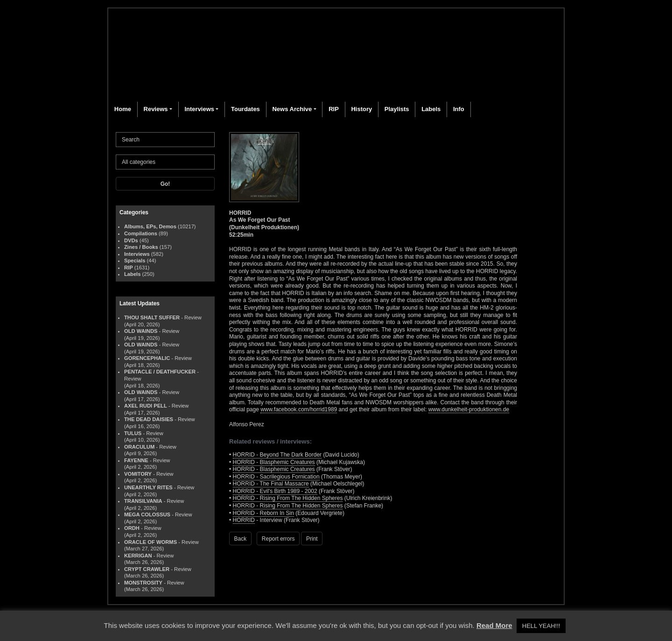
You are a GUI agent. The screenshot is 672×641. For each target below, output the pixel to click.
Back (241, 539)
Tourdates (245, 109)
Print (312, 539)
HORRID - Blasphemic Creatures (274, 462)
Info (459, 109)
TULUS (133, 433)
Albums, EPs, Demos (150, 226)
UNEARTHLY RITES (148, 487)
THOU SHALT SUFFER (152, 317)
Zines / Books (141, 247)
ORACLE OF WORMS (150, 542)
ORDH (132, 528)
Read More (494, 625)
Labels (431, 109)
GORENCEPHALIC (147, 358)
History (361, 109)
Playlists (397, 109)
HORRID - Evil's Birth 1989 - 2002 (275, 491)
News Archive (292, 109)
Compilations (141, 233)
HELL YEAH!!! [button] (541, 626)
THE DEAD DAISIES (149, 419)
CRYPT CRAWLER (147, 569)
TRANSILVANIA (143, 501)
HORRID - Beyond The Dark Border (277, 455)
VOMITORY (138, 474)
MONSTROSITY (143, 583)
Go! (165, 184)
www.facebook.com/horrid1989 (299, 409)
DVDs (131, 240)
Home (123, 109)
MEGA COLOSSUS (147, 514)
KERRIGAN (138, 556)
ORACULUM (139, 447)
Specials (135, 261)
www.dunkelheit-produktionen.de (469, 409)
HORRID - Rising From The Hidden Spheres (288, 498)
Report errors (278, 539)
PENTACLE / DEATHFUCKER (160, 372)
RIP (334, 109)
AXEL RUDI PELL (146, 406)
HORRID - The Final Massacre (271, 484)
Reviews (156, 109)
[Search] (165, 140)
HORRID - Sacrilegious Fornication (276, 477)
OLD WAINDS (141, 331)
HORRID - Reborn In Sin (263, 513)
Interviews (199, 109)
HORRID (244, 520)
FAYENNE (136, 460)
